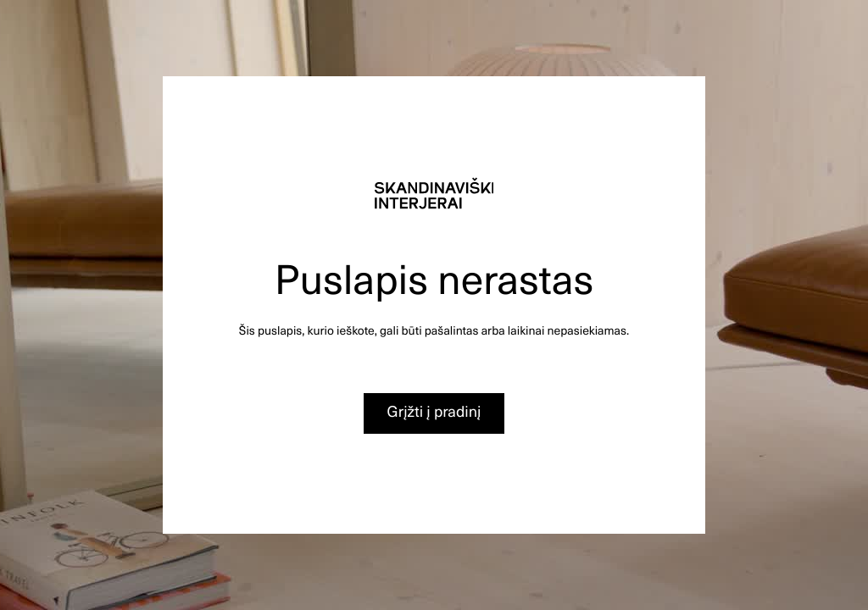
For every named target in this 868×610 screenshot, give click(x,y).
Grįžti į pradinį (434, 411)
